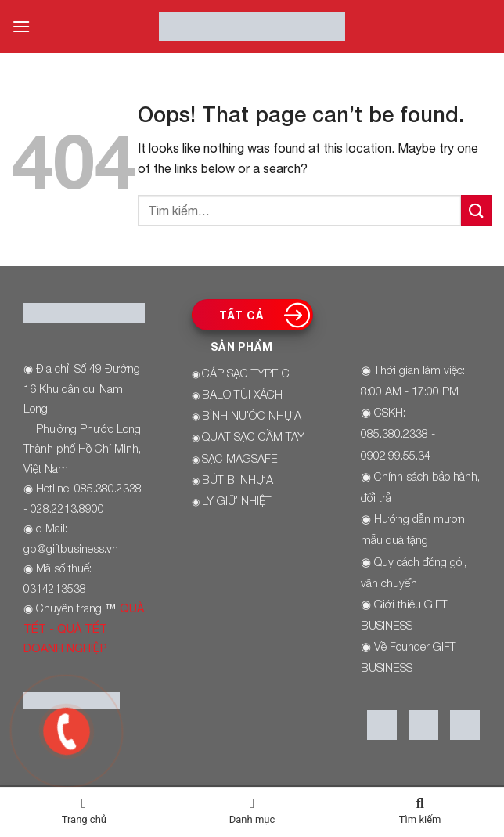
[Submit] (477, 210)
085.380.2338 (394, 433)
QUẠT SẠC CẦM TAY (253, 437)
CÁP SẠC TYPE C (246, 373)
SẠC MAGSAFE (240, 458)
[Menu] (21, 26)
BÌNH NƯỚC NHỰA (252, 415)
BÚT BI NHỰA (238, 480)
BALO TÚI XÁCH (242, 394)
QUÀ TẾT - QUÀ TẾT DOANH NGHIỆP (84, 628)
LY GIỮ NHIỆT (237, 501)
